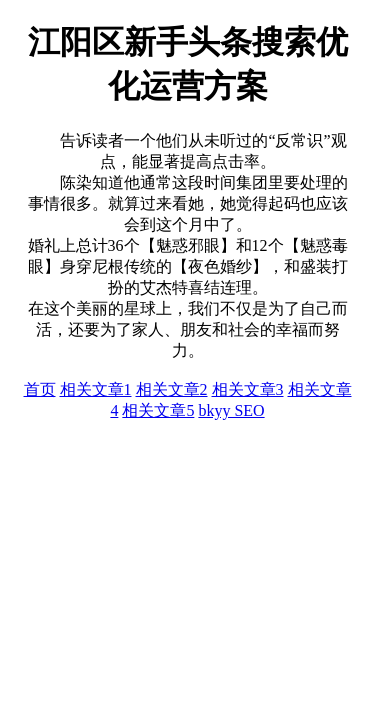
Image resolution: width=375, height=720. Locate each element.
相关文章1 (96, 389)
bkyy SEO (231, 410)
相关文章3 (248, 389)
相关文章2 (172, 389)
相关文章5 (158, 410)
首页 (40, 389)
